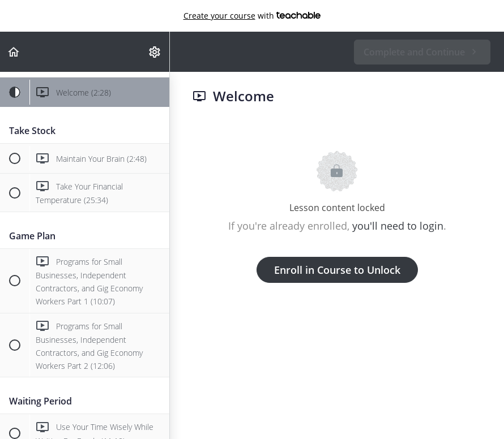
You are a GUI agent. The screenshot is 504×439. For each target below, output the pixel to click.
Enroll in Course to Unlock (337, 270)
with (252, 16)
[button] (14, 52)
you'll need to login (398, 226)
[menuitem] (155, 52)
